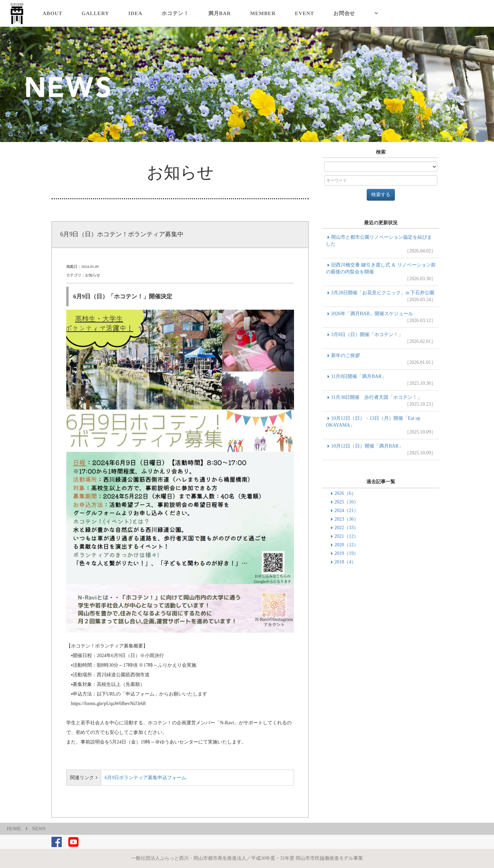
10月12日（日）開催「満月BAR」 (381, 450)
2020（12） (346, 545)
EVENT (305, 13)
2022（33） (346, 528)
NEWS (39, 829)
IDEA (135, 13)
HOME (14, 829)
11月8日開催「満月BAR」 (381, 380)
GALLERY (95, 13)
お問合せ (344, 13)
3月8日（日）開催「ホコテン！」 (381, 338)
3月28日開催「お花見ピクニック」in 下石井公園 (381, 297)
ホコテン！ (175, 13)
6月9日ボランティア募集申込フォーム (145, 778)
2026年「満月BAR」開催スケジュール (381, 318)
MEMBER (263, 13)
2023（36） (346, 519)
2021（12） (346, 536)
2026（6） (345, 493)
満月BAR (220, 13)
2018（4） (345, 562)
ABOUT (52, 13)
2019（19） (346, 553)
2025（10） (346, 502)
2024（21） (346, 510)
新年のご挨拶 (381, 359)
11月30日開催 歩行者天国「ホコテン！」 (381, 401)
